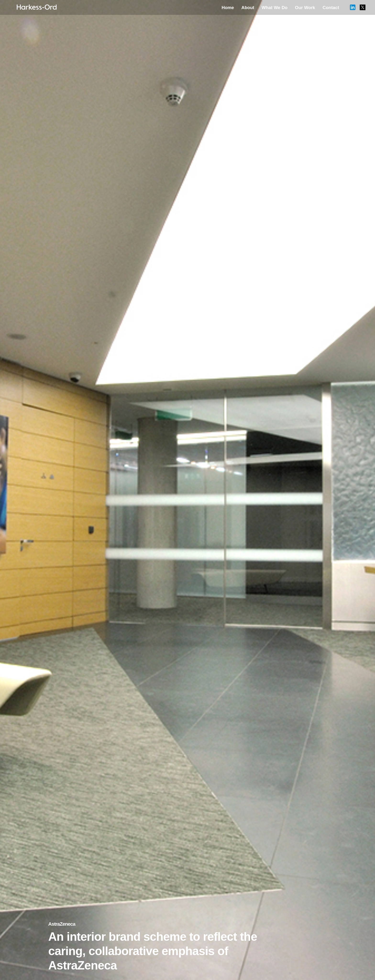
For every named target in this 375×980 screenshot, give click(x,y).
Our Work (305, 8)
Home (228, 8)
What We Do (275, 8)
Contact (331, 8)
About (248, 8)
